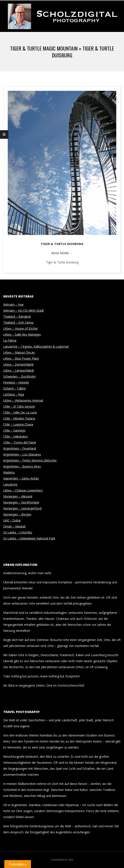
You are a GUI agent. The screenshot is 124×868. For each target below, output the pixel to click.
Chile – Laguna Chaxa (18, 424)
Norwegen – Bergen (17, 514)
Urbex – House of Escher (21, 328)
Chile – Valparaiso (15, 436)
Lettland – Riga (14, 394)
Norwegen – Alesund (18, 496)
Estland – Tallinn (15, 388)
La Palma (10, 340)
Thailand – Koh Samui (18, 322)
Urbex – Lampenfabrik (19, 370)
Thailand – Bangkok (17, 316)
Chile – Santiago (14, 430)
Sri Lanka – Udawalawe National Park (29, 538)
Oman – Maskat (14, 526)
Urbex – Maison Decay (19, 352)
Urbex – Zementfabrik (18, 364)
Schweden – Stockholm (19, 376)
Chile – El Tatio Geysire (19, 406)
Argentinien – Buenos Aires (22, 466)
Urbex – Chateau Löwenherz (23, 490)
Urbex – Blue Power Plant (21, 358)
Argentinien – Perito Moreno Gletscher (30, 460)
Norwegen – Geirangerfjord (22, 508)
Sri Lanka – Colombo (18, 532)
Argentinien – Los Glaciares (22, 454)
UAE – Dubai (12, 520)
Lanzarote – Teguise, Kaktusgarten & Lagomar (36, 346)
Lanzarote (10, 484)
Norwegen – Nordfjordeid (21, 502)
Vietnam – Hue (13, 304)
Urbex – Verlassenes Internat (23, 400)
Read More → (62, 253)
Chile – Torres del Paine (20, 442)
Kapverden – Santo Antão (21, 478)
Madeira (9, 472)
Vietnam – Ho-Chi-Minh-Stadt (24, 310)
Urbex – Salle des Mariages (22, 334)
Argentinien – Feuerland (20, 448)
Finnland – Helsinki (16, 382)
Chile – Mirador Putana (19, 418)
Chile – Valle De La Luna (20, 412)
